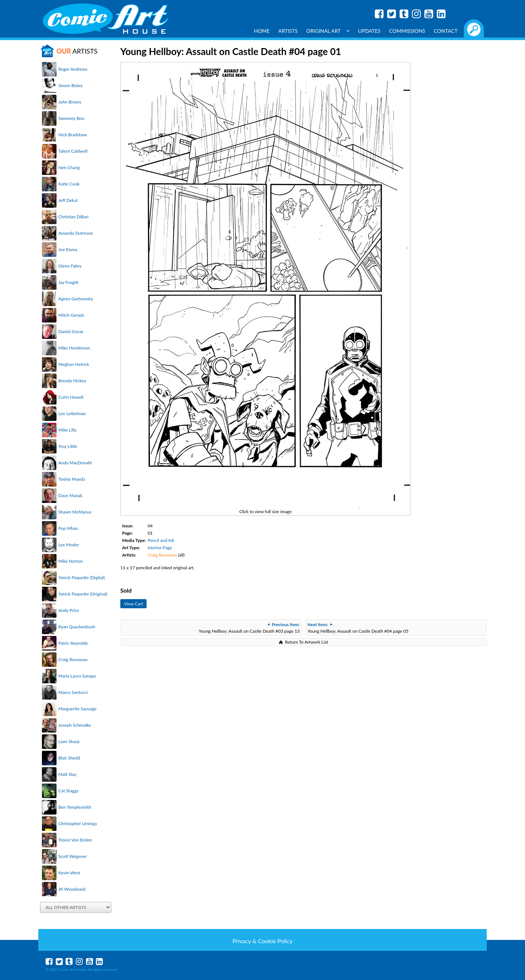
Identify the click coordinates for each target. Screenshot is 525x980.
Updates (369, 31)
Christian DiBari (73, 217)
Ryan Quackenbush (77, 627)
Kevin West (69, 873)
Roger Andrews (73, 69)
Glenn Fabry (70, 266)
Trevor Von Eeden (75, 840)
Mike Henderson (74, 348)
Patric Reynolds (73, 643)
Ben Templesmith (75, 807)
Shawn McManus (75, 512)
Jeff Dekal (68, 200)
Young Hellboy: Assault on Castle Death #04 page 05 (358, 628)
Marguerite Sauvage (77, 709)
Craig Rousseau (73, 659)
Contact (446, 31)
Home (262, 31)
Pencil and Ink (161, 540)
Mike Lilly (67, 430)
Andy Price (69, 610)
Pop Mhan (68, 528)
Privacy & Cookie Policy (262, 941)
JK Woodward (72, 889)
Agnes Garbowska (76, 299)
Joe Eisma (68, 249)
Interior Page (160, 548)
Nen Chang (69, 167)
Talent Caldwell (73, 151)
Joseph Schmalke (75, 725)
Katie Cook (69, 184)
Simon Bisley (71, 85)
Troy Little (68, 446)
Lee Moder (69, 545)
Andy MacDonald (75, 463)
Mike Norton (71, 561)
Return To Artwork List (307, 642)
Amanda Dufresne (76, 233)
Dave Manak (70, 495)
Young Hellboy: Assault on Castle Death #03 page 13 (249, 628)
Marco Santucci (73, 692)
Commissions (407, 31)
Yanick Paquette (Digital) (81, 577)
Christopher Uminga (77, 823)
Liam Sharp (69, 741)
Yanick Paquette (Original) (83, 594)
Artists (288, 31)
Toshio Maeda (72, 479)
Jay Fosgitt (68, 282)
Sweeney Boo (71, 118)
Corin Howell (71, 397)
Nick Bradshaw (73, 135)
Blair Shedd (69, 758)
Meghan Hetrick (74, 364)
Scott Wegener (73, 856)
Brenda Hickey (72, 381)
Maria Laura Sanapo (77, 676)
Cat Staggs (68, 791)
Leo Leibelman (72, 413)
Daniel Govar (71, 331)
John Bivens (70, 102)
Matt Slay (67, 774)
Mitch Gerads (71, 315)
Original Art (328, 31)
